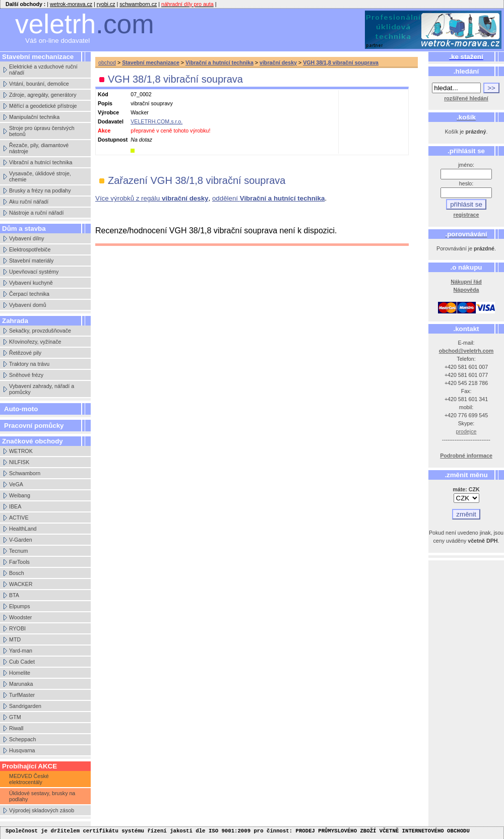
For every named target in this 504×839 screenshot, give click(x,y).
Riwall (16, 728)
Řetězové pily (25, 353)
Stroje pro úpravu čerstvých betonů (42, 131)
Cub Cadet (22, 662)
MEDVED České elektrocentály (29, 779)
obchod (107, 62)
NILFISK (19, 462)
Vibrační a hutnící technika (41, 162)
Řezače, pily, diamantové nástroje (39, 148)
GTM (15, 717)
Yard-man (21, 651)
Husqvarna (22, 750)
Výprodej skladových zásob (42, 810)
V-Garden (21, 540)
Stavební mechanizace (151, 62)
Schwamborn (25, 473)
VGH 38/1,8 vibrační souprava (341, 62)
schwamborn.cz (138, 4)
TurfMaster (22, 695)
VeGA (16, 484)
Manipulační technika (34, 117)
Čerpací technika (29, 294)
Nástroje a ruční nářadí (36, 213)
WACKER (21, 584)
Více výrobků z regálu (152, 198)
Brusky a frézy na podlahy (40, 190)
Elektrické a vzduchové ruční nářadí (43, 70)
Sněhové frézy (26, 375)
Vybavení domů (28, 305)
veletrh (85, 24)
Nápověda (466, 290)
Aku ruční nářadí (29, 202)
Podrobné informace (466, 456)
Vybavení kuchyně (31, 283)
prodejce (466, 431)
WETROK (21, 451)
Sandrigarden (25, 706)
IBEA (15, 506)
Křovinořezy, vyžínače (35, 342)
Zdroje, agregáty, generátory (43, 95)
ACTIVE (19, 518)
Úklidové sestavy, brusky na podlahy (42, 796)
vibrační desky (278, 62)
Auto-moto (21, 409)
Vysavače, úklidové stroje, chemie (40, 176)
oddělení (268, 198)
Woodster (20, 617)
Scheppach (22, 739)
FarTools (19, 562)
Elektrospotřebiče (30, 249)
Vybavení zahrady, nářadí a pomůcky (42, 389)
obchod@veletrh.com (466, 351)
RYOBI (17, 628)
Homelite (20, 673)
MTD (15, 639)
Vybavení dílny (27, 238)
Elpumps (19, 606)
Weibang (20, 495)
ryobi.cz (106, 4)
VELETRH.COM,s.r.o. (156, 121)
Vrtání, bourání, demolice (39, 84)
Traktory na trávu (29, 364)
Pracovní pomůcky (34, 426)
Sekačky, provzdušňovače (40, 331)
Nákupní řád (466, 282)
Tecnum (18, 551)
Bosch (17, 573)
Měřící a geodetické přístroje (43, 106)
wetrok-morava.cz (71, 4)
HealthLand (23, 529)
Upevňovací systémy (34, 272)
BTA (14, 595)
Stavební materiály (31, 261)
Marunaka (21, 684)
